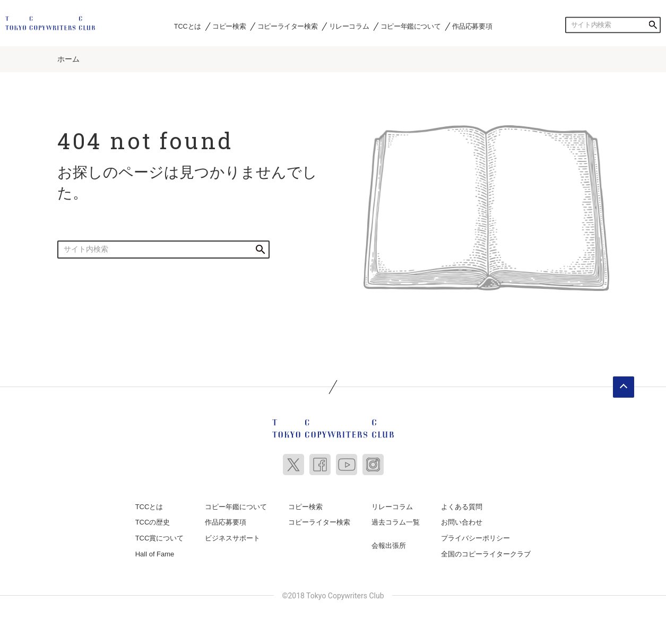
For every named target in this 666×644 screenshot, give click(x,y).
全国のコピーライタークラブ (486, 554)
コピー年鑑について (410, 26)
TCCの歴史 (153, 522)
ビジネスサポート (232, 538)
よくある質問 (462, 507)
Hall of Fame (155, 554)
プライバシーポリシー (475, 538)
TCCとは (188, 26)
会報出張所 (389, 546)
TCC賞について (160, 538)
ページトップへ (624, 387)
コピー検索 (229, 26)
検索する (653, 25)
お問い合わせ (462, 522)
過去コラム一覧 (396, 522)
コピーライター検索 (287, 26)
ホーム (68, 59)
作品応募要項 (472, 26)
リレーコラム (349, 26)
